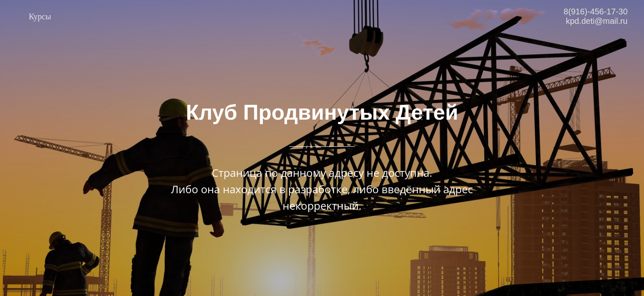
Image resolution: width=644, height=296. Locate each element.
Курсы (40, 16)
